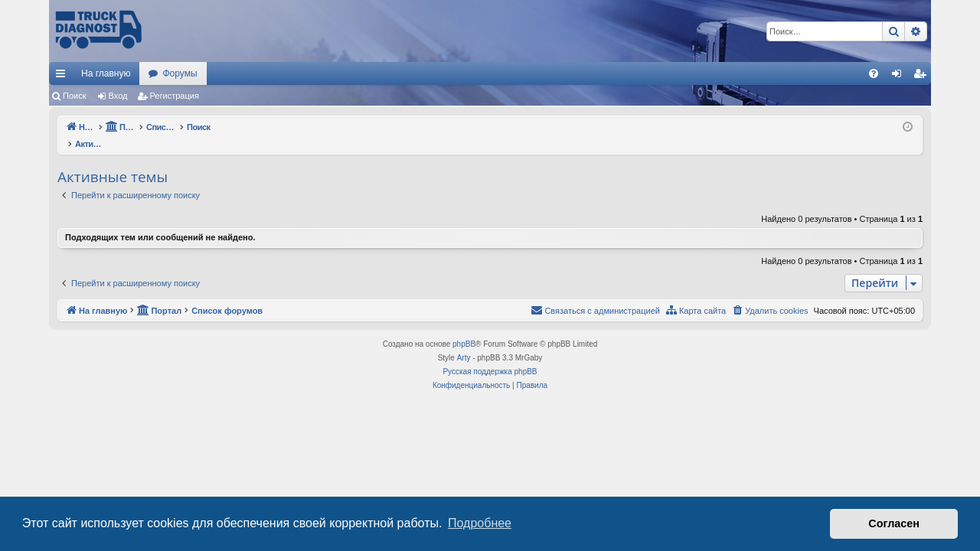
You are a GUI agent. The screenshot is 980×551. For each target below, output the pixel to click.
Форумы (180, 73)
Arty (464, 342)
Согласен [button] (894, 523)
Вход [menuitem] (900, 77)
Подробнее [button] (480, 523)
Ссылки (64, 77)
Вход (118, 96)
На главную (106, 73)
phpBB (464, 328)
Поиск (74, 96)
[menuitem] (874, 73)
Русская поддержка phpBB (490, 355)
